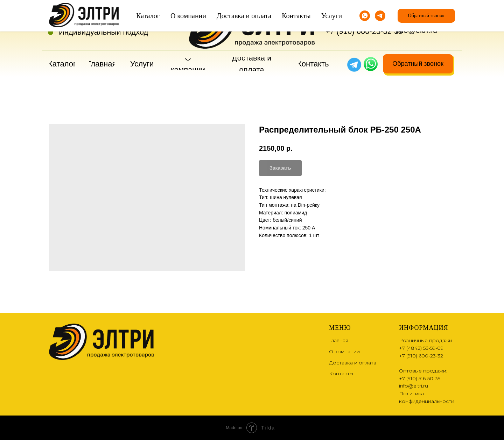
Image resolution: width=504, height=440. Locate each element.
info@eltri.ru (416, 30)
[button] (418, 64)
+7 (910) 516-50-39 (420, 378)
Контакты (341, 374)
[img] (371, 64)
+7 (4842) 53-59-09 (359, 19)
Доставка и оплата (353, 363)
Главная (339, 340)
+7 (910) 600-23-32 (359, 31)
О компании (344, 352)
